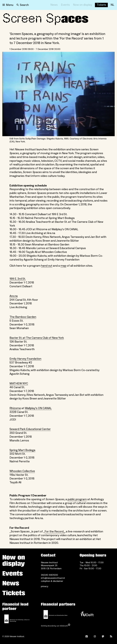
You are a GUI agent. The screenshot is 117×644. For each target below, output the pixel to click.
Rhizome (15, 408)
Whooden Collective (22, 471)
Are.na (14, 296)
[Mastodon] (103, 636)
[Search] (23, 5)
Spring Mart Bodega (22, 450)
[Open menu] (8, 5)
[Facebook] (87, 636)
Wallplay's (31, 408)
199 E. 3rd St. (18, 279)
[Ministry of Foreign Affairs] (56, 614)
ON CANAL (45, 408)
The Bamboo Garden (23, 317)
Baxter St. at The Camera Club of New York (37, 338)
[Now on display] (83, 5)
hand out (47, 266)
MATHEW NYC (19, 384)
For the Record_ (55, 532)
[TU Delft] (87, 614)
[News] (54, 5)
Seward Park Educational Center (30, 429)
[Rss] (111, 636)
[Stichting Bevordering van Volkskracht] (56, 626)
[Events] (65, 5)
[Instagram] (95, 636)
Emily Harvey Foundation (25, 359)
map (63, 266)
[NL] (112, 5)
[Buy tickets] (101, 5)
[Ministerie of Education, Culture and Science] (17, 619)
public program (77, 499)
